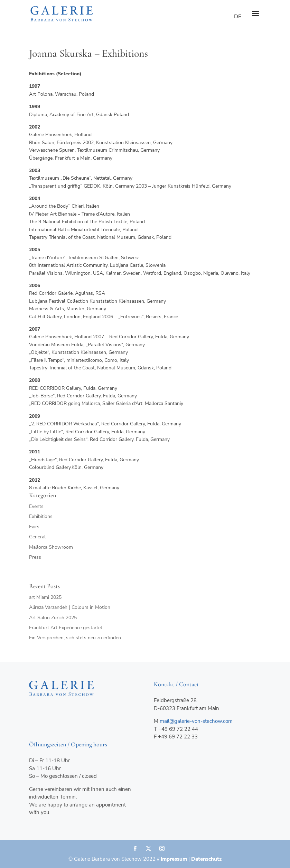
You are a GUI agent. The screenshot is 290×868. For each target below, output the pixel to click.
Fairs (34, 527)
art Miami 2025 (45, 597)
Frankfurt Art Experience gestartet (66, 628)
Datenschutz (206, 859)
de (238, 17)
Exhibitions (41, 516)
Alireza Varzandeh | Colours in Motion (70, 607)
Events (36, 506)
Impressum (174, 859)
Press (35, 557)
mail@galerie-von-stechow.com (196, 721)
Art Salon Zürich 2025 (53, 618)
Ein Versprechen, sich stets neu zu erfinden (75, 638)
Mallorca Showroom (51, 547)
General (37, 537)
